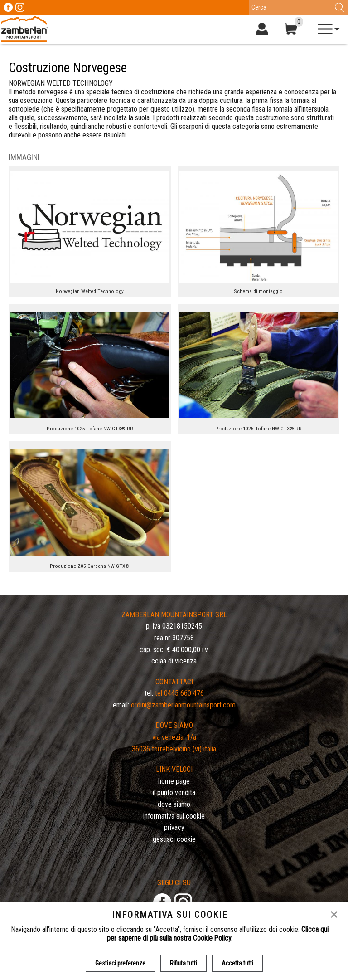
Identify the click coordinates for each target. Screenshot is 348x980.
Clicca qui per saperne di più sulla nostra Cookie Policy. (218, 934)
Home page (174, 781)
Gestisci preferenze (120, 963)
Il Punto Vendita (174, 792)
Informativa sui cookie (174, 816)
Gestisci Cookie (174, 839)
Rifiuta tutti (184, 963)
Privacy (174, 827)
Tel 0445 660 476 (179, 693)
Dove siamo (174, 804)
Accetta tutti (237, 963)
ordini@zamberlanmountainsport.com (183, 705)
